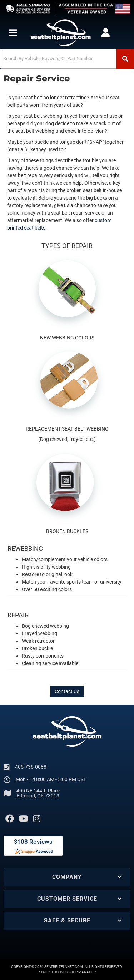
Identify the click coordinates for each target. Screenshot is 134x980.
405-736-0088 (31, 767)
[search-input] (58, 59)
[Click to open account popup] (105, 33)
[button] (67, 59)
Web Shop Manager (78, 972)
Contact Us (67, 691)
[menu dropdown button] (13, 33)
